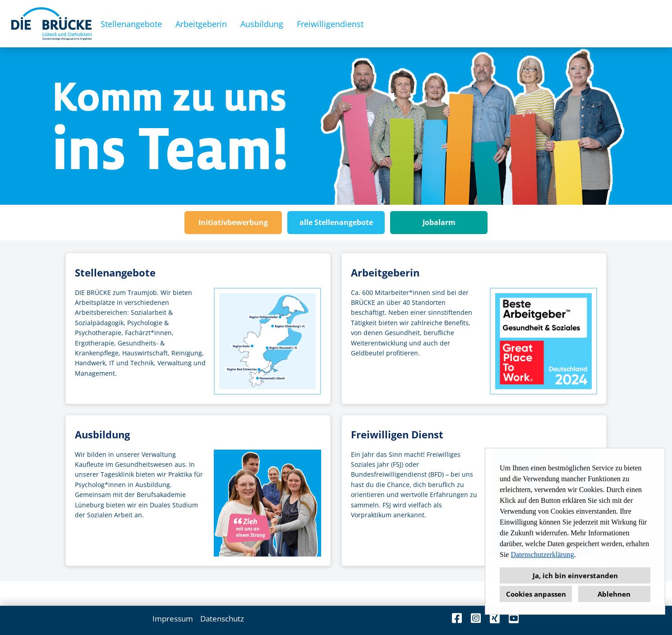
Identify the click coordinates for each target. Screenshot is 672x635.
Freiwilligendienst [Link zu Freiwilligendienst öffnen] (330, 24)
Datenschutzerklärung (542, 554)
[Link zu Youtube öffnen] (514, 618)
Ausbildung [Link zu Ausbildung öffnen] (262, 24)
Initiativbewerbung (233, 222)
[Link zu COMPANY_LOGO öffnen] (51, 24)
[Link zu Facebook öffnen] (457, 618)
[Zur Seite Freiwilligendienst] (474, 490)
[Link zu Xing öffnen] (495, 618)
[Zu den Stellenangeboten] (198, 329)
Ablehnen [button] (614, 594)
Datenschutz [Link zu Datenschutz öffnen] (222, 619)
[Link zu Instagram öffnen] (476, 618)
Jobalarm (439, 222)
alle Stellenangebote (336, 222)
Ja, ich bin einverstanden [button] (575, 575)
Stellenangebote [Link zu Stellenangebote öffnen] (131, 24)
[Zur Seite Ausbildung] (198, 490)
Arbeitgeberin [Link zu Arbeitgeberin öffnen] (201, 24)
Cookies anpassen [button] (536, 594)
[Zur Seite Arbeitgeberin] (474, 329)
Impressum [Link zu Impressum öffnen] (173, 619)
